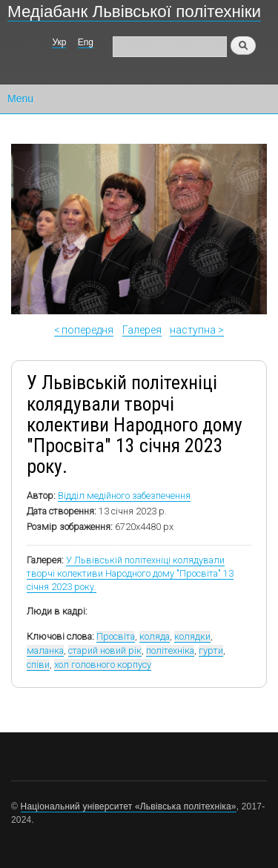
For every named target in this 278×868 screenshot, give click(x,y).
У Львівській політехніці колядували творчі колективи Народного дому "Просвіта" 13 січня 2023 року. (130, 573)
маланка (45, 650)
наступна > (197, 330)
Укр (59, 42)
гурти (211, 650)
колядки (192, 636)
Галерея (142, 330)
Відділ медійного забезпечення (124, 496)
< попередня (84, 330)
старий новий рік (105, 650)
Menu (20, 99)
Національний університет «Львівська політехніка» (129, 806)
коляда (155, 636)
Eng (86, 42)
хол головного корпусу (103, 665)
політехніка (170, 650)
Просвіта (116, 636)
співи (38, 665)
